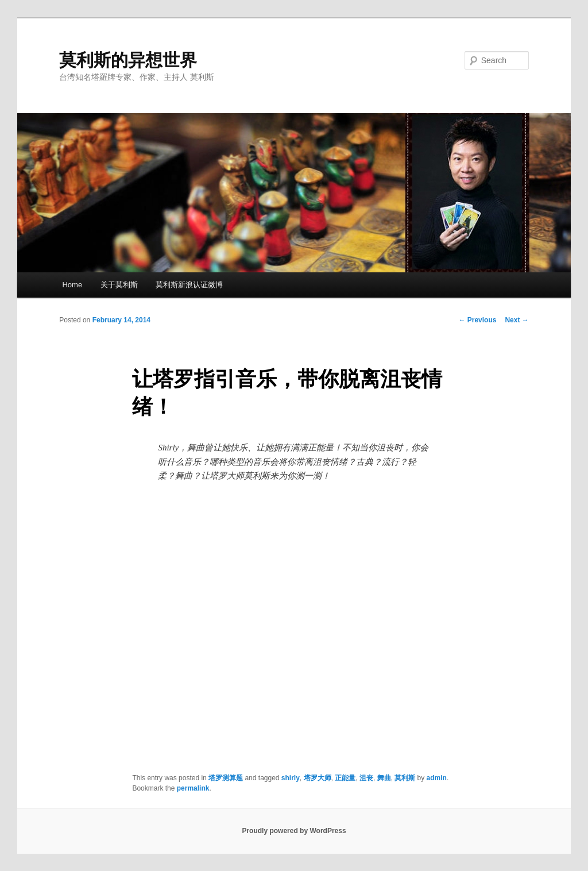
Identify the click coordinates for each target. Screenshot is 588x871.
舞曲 (384, 778)
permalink (193, 788)
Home (72, 285)
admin (437, 778)
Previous (477, 320)
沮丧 (366, 778)
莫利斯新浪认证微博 (189, 285)
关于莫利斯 (119, 285)
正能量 (345, 778)
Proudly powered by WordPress (294, 831)
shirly (291, 778)
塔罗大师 (318, 778)
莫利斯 (405, 778)
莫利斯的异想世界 (128, 60)
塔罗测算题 (226, 778)
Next (517, 320)
